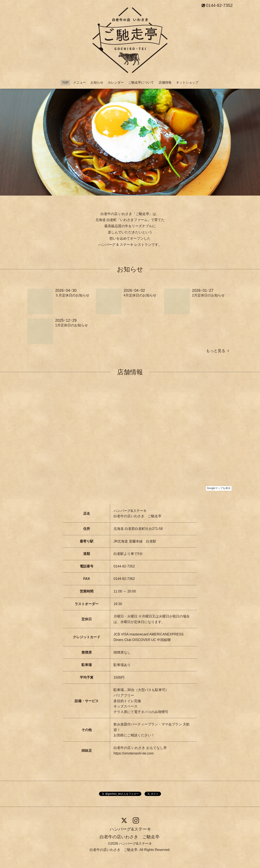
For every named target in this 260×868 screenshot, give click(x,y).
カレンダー (116, 82)
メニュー (80, 82)
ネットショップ (187, 82)
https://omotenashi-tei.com (134, 753)
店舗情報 (165, 82)
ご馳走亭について (141, 82)
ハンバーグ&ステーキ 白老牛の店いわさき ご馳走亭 (130, 833)
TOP (65, 82)
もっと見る (217, 351)
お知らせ (97, 82)
